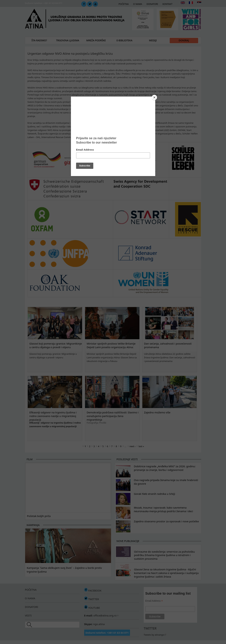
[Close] (154, 97)
